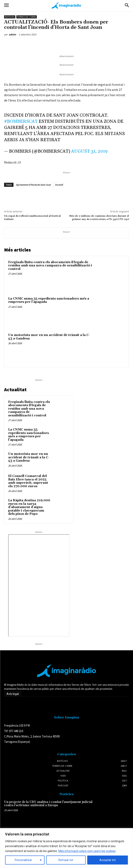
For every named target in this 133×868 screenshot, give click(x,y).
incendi (59, 185)
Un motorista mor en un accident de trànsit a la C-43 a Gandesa (49, 337)
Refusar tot (66, 860)
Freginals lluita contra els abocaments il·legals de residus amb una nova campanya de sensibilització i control (50, 266)
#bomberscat (21, 122)
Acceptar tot (108, 860)
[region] (66, 848)
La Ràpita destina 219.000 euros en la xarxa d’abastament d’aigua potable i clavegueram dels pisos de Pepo (29, 507)
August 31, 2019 (89, 151)
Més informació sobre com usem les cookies (87, 851)
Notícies (10, 17)
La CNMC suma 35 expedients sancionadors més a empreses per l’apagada (49, 300)
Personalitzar (23, 860)
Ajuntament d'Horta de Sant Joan (33, 185)
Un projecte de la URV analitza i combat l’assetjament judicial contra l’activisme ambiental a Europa (48, 804)
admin (12, 34)
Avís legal (13, 694)
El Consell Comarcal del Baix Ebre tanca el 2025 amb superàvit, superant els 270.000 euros (28, 481)
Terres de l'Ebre (27, 17)
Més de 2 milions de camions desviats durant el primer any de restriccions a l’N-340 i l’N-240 (99, 218)
